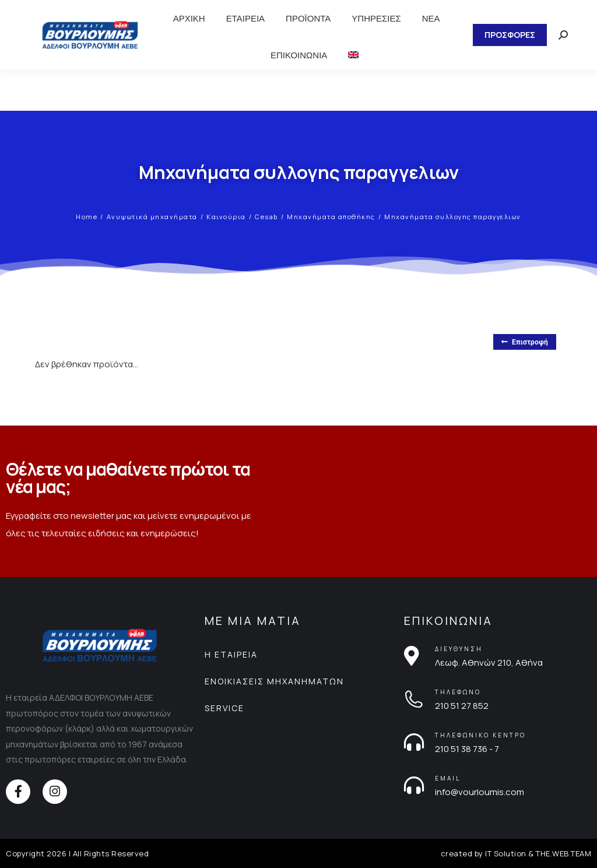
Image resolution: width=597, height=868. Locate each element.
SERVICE (224, 708)
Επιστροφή (525, 342)
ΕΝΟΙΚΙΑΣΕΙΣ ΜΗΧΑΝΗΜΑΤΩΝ (274, 681)
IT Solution (506, 853)
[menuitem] (353, 55)
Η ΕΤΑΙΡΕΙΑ (231, 654)
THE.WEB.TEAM (563, 853)
